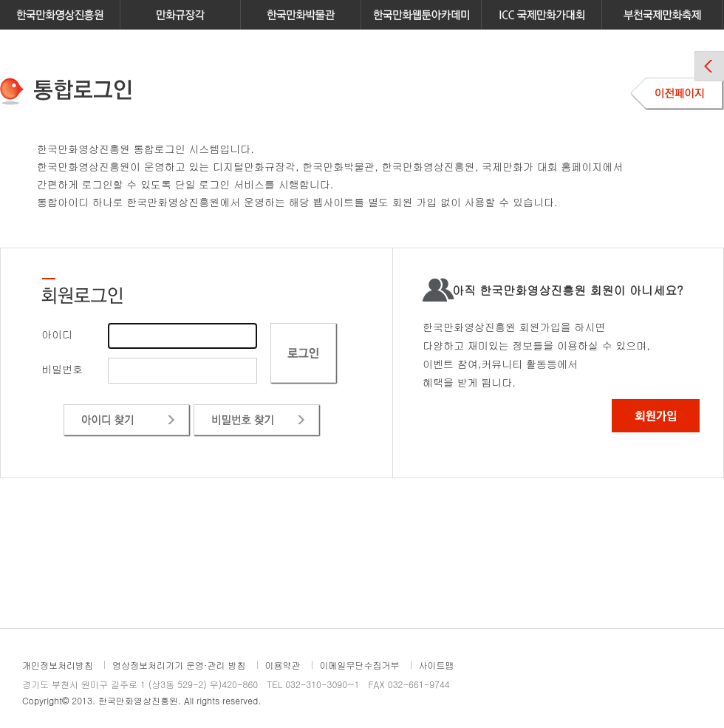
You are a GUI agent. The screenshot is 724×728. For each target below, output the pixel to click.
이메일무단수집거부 (360, 665)
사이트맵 (437, 665)
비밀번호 (62, 369)
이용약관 (283, 665)
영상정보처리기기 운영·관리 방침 (179, 665)
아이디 (57, 334)
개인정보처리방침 (58, 665)
